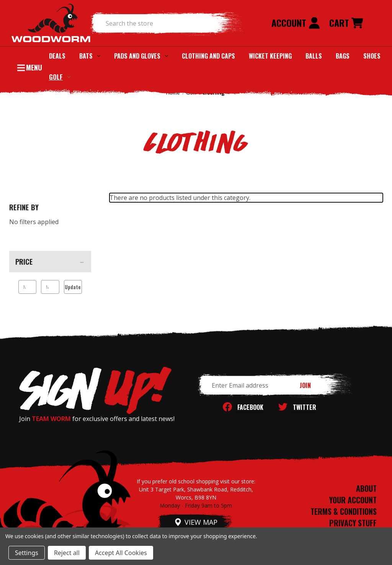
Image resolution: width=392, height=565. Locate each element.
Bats (90, 56)
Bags (343, 56)
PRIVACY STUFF (353, 523)
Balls (314, 56)
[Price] (50, 262)
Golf (60, 77)
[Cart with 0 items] (346, 23)
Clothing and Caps (208, 56)
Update (73, 287)
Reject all (67, 553)
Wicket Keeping (270, 56)
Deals (57, 56)
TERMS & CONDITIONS (344, 511)
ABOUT (366, 488)
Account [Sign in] (296, 23)
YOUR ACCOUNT (353, 500)
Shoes (372, 56)
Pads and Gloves (141, 56)
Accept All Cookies (121, 553)
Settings (27, 553)
